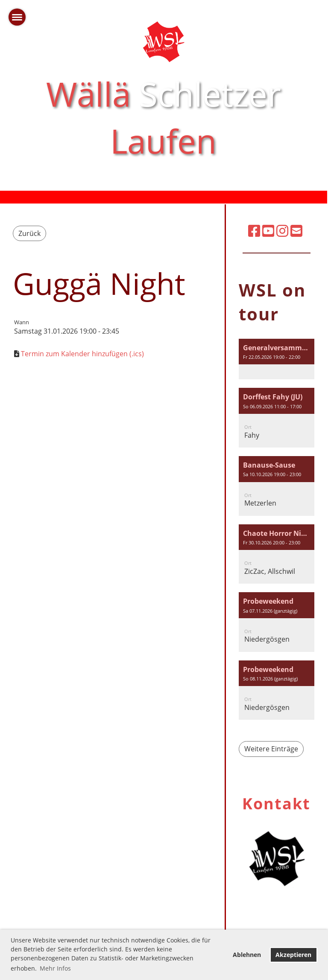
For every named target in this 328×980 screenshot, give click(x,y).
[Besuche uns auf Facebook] (254, 231)
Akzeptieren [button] (293, 955)
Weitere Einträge (271, 749)
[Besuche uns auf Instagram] (282, 231)
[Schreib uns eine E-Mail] (296, 231)
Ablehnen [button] (247, 955)
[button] (277, 359)
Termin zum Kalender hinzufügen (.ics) (82, 354)
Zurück (29, 233)
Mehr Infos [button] (55, 968)
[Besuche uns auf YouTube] (268, 231)
